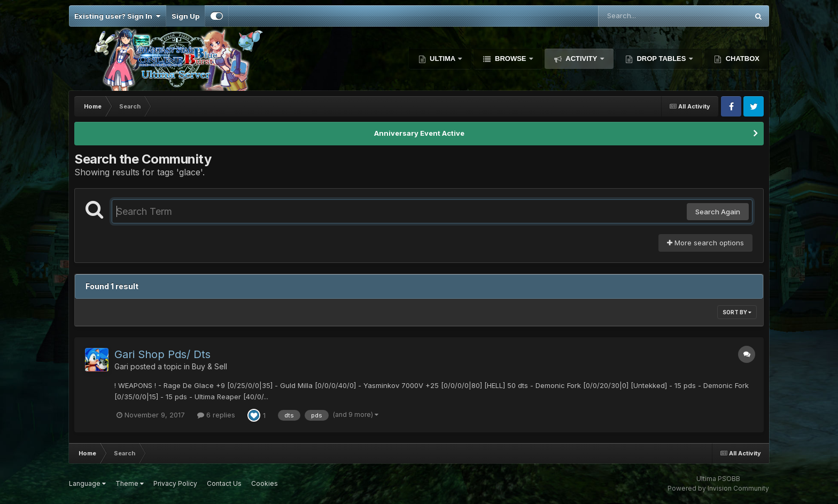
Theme (130, 483)
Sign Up (185, 16)
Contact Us (224, 483)
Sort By (737, 312)
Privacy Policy (175, 483)
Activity (581, 59)
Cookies (265, 483)
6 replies (216, 415)
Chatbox (742, 59)
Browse (510, 59)
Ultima (443, 59)
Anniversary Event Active (419, 133)
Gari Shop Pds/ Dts (162, 354)
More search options (705, 243)
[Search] (644, 16)
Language (87, 483)
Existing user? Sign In (117, 16)
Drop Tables (661, 59)
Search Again (718, 212)
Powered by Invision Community (718, 488)
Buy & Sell (210, 366)
